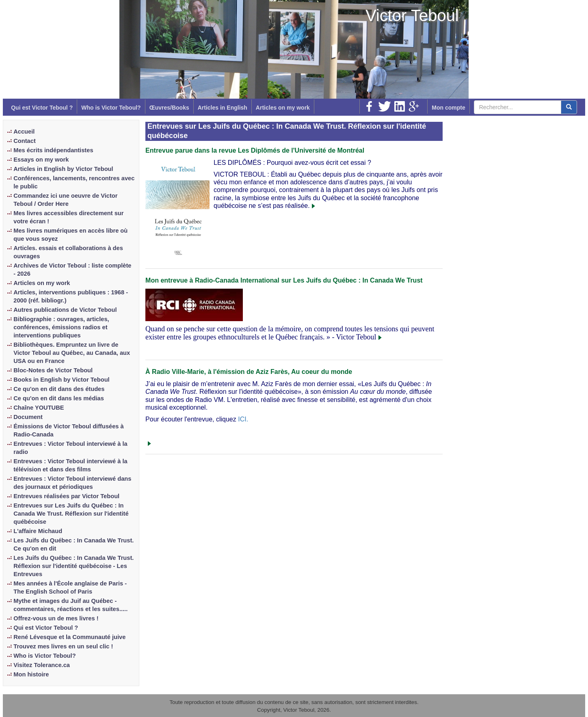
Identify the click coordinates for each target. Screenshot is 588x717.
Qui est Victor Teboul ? (42, 108)
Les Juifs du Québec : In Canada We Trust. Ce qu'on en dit (73, 544)
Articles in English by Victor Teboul (63, 169)
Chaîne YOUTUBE (39, 408)
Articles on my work (283, 108)
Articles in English (223, 108)
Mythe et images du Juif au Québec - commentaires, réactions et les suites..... (70, 605)
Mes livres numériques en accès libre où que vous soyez (70, 235)
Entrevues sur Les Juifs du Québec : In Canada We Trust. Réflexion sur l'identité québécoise (71, 514)
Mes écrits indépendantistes (53, 150)
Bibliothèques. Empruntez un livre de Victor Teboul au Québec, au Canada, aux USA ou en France (72, 353)
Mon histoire (31, 674)
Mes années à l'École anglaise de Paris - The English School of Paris (70, 587)
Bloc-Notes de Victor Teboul (53, 370)
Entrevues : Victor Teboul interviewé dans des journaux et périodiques (72, 483)
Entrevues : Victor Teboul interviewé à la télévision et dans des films (70, 465)
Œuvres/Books (169, 108)
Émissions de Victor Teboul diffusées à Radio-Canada (68, 430)
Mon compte (448, 108)
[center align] (569, 107)
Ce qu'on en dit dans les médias (59, 398)
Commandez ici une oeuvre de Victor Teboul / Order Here (65, 200)
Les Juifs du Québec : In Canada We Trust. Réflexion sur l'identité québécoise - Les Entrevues (73, 566)
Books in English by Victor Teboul (61, 380)
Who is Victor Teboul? (111, 108)
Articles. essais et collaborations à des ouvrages (68, 252)
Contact (25, 141)
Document (28, 417)
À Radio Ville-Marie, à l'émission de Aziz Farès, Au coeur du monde (249, 372)
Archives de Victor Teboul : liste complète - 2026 (72, 270)
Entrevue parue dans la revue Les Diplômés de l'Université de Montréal (255, 150)
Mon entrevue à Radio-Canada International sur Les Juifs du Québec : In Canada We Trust (284, 280)
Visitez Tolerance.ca (42, 665)
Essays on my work (41, 160)
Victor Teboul (412, 15)
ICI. (243, 419)
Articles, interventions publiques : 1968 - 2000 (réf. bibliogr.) (71, 296)
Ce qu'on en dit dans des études (59, 389)
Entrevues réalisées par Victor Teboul (66, 496)
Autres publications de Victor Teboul (65, 310)
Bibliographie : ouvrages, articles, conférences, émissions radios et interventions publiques (61, 327)
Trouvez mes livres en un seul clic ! (63, 646)
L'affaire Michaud (38, 531)
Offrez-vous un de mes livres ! (56, 618)
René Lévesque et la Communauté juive (69, 637)
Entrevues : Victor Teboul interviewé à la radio (70, 448)
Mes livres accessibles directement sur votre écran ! (68, 217)
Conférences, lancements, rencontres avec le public (74, 182)
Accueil (24, 132)
